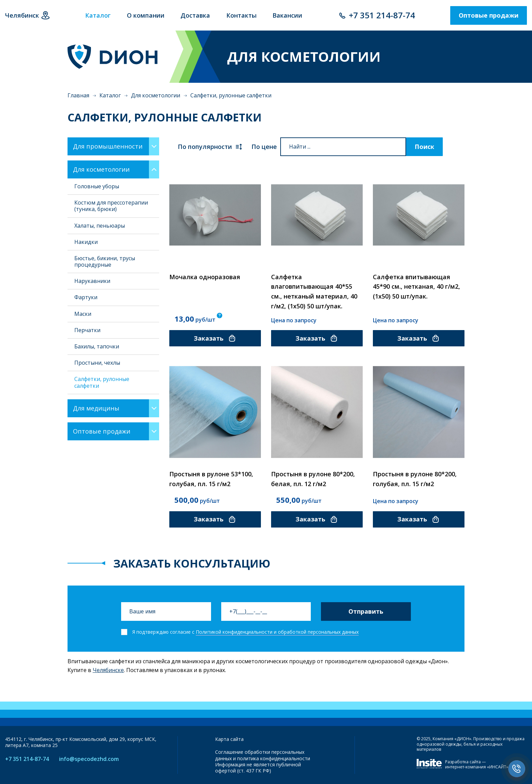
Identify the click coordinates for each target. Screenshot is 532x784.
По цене (264, 147)
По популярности (210, 147)
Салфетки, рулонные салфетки (102, 382)
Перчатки (87, 330)
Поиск (424, 147)
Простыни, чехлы (97, 363)
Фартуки (86, 297)
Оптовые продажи (489, 15)
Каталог (110, 95)
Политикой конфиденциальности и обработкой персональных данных (277, 632)
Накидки (86, 242)
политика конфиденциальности (274, 758)
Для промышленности (108, 146)
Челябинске (108, 670)
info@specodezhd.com (89, 759)
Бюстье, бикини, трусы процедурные (105, 261)
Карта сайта (229, 739)
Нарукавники (92, 281)
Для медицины (96, 408)
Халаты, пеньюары (100, 226)
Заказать (215, 338)
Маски (83, 314)
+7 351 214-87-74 (382, 15)
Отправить (366, 611)
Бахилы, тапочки (97, 346)
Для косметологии (156, 95)
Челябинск (22, 15)
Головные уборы (97, 186)
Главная (78, 95)
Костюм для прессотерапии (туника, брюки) (111, 206)
